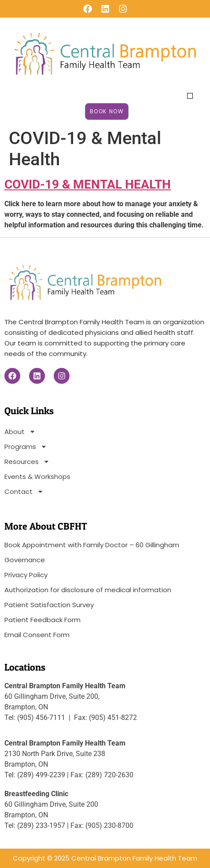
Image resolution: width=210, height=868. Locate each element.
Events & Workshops (37, 477)
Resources (27, 462)
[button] (190, 96)
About (20, 432)
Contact (24, 492)
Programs (26, 447)
